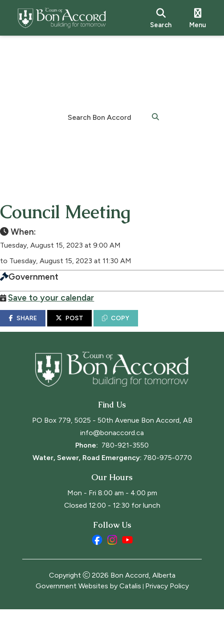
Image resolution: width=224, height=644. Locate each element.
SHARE (45, 327)
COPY (138, 327)
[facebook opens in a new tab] (97, 575)
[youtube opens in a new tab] (127, 575)
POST (92, 327)
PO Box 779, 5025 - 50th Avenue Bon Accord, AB (112, 455)
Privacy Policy (167, 621)
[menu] (198, 18)
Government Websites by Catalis (88, 621)
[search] (161, 18)
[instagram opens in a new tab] (112, 575)
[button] (155, 116)
